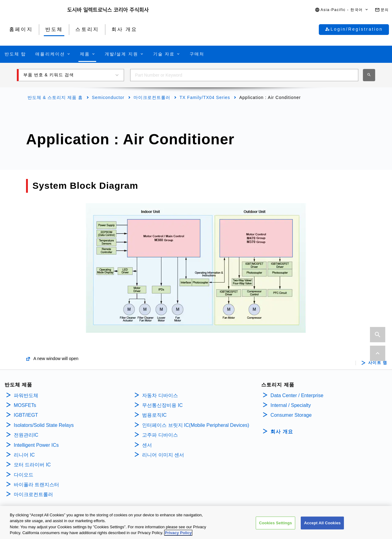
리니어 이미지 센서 (163, 455)
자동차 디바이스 (160, 395)
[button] (342, 10)
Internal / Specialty (291, 405)
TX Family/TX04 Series (205, 97)
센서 (147, 445)
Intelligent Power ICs (36, 445)
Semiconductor (108, 97)
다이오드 (24, 475)
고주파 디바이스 (161, 435)
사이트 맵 (378, 363)
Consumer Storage (291, 415)
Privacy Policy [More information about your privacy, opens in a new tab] (178, 536)
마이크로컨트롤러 (152, 97)
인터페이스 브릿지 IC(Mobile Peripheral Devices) (196, 425)
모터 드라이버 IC (32, 465)
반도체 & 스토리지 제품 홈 (55, 97)
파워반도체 (26, 395)
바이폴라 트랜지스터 (36, 485)
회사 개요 (282, 432)
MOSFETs (25, 405)
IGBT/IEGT (26, 415)
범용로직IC (154, 415)
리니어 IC (24, 455)
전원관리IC (26, 435)
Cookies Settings (276, 526)
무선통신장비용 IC (163, 405)
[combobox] (244, 75)
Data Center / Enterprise (297, 395)
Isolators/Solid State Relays (44, 425)
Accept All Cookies (322, 526)
